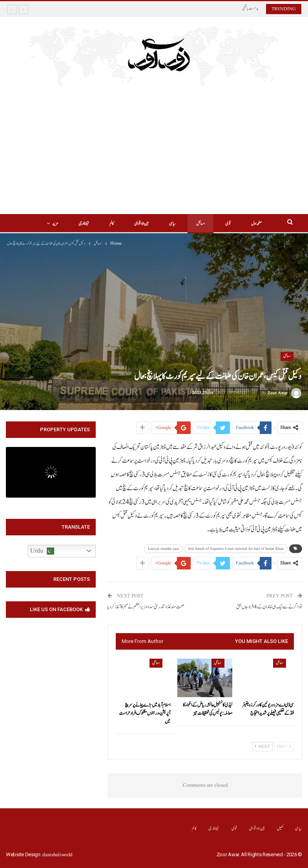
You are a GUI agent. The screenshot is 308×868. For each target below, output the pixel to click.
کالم (98, 224)
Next (262, 747)
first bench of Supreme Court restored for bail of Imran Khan (236, 549)
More (67, 224)
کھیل (280, 829)
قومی (219, 224)
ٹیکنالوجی (214, 829)
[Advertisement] (154, 145)
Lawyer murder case (163, 549)
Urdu (42, 551)
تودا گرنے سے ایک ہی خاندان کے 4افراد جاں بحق (269, 607)
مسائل (190, 224)
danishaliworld (57, 855)
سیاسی (161, 224)
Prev (284, 747)
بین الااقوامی (128, 224)
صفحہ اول (248, 224)
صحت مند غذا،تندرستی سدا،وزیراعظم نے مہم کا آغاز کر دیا (146, 607)
